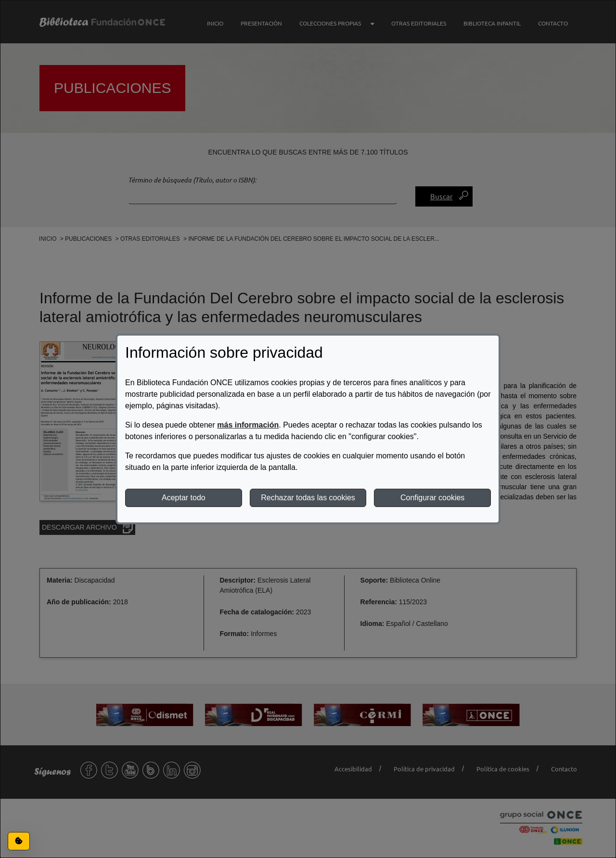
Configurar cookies (432, 498)
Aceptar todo (184, 498)
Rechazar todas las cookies (308, 498)
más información (248, 425)
